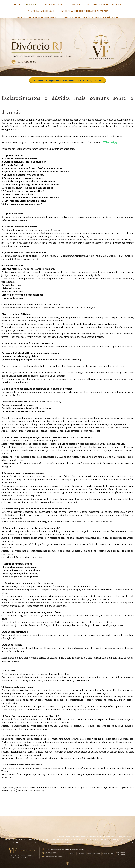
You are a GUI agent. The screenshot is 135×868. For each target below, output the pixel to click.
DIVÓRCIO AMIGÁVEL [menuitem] (54, 5)
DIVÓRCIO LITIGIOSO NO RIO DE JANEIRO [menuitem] (37, 17)
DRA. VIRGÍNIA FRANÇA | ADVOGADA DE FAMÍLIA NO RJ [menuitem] (92, 17)
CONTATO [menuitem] (76, 5)
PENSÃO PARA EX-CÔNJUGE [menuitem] (41, 11)
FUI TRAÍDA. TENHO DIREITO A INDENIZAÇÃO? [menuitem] (84, 11)
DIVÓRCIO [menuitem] (32, 5)
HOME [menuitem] (17, 5)
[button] (67, 80)
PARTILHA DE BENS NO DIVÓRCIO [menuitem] (104, 5)
